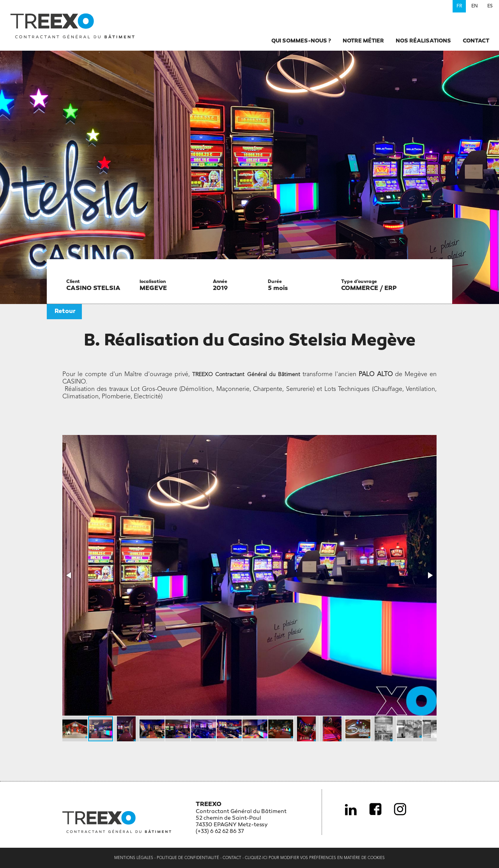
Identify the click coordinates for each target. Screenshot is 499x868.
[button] (69, 575)
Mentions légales (134, 858)
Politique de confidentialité (188, 858)
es (490, 6)
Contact (476, 41)
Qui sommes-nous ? (301, 41)
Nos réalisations (423, 41)
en (475, 6)
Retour (65, 312)
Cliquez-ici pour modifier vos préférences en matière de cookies (315, 858)
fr (459, 6)
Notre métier (363, 41)
